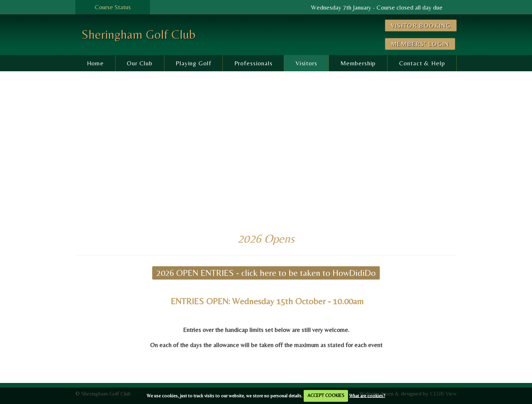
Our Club (140, 63)
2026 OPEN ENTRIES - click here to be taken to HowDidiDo (266, 273)
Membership (358, 63)
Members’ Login (420, 44)
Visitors (306, 63)
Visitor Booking (421, 25)
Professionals (253, 63)
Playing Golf (193, 63)
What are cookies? (367, 395)
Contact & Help (422, 63)
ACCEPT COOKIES (326, 395)
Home (95, 63)
